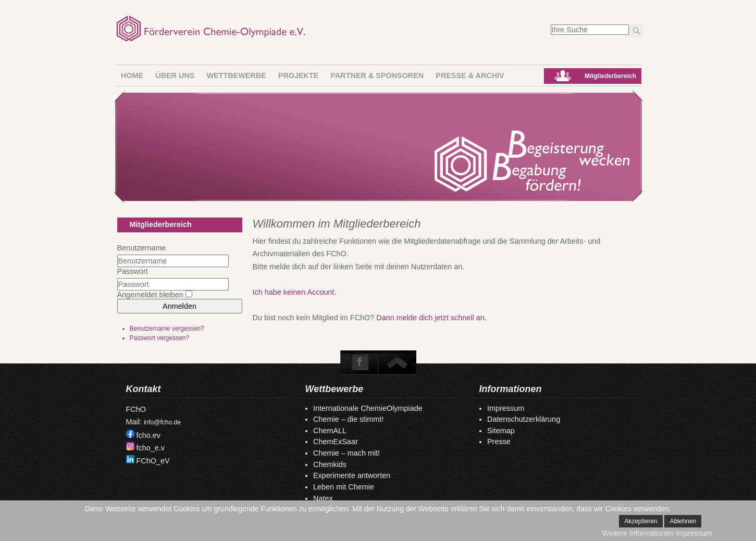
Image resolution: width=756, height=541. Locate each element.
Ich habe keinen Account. (295, 292)
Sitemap (501, 431)
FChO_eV (153, 461)
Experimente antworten (352, 475)
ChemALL (330, 431)
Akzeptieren (641, 521)
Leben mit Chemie (344, 487)
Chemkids (330, 464)
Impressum (506, 408)
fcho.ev (148, 435)
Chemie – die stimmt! (348, 419)
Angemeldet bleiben (150, 295)
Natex (323, 498)
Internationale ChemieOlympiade (368, 408)
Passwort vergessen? (160, 338)
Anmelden (179, 306)
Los (636, 30)
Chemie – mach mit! (346, 453)
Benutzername (142, 248)
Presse (499, 442)
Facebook (360, 362)
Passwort (133, 271)
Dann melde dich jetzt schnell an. (431, 318)
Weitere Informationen (638, 533)
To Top (396, 362)
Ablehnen (683, 521)
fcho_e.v (151, 448)
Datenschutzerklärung (524, 419)
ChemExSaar (336, 442)
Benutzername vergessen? (167, 329)
